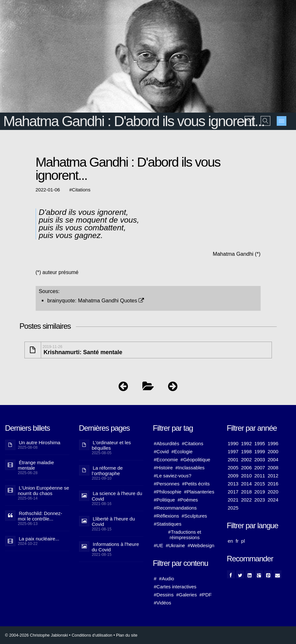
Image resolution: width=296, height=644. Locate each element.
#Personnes (167, 484)
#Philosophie (168, 492)
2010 (246, 476)
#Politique (165, 500)
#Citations (193, 443)
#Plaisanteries (199, 492)
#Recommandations (175, 508)
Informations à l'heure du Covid (116, 547)
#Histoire (163, 468)
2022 (246, 500)
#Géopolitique (196, 460)
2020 (273, 492)
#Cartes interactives (175, 587)
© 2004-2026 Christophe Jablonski (37, 635)
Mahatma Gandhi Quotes (111, 300)
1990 (233, 443)
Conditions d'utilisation (92, 635)
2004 (273, 460)
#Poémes (188, 500)
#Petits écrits (196, 484)
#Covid (161, 451)
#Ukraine (175, 545)
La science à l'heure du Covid (117, 496)
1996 (273, 443)
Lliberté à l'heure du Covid (113, 521)
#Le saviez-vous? (173, 476)
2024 (273, 500)
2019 (260, 492)
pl (243, 541)
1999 (260, 451)
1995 (260, 443)
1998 (246, 451)
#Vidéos (163, 603)
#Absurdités (167, 443)
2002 (246, 460)
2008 (273, 468)
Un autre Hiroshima (40, 442)
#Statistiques (168, 524)
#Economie (166, 460)
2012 (273, 476)
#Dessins (164, 595)
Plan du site (127, 635)
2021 (233, 500)
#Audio (167, 579)
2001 (233, 460)
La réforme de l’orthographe (107, 471)
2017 (233, 492)
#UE (159, 545)
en (231, 541)
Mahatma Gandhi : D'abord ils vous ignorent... (134, 121)
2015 (260, 484)
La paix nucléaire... (39, 539)
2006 (246, 468)
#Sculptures (194, 516)
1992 (246, 443)
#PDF (205, 595)
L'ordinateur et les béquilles (112, 445)
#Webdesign (201, 545)
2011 (260, 476)
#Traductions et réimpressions (185, 535)
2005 (233, 468)
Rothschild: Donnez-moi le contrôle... (40, 516)
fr (237, 541)
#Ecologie (182, 451)
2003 (260, 460)
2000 (273, 451)
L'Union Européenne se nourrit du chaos (44, 491)
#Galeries (186, 595)
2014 (246, 484)
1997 (233, 451)
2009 (233, 476)
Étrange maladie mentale (36, 465)
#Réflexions (166, 516)
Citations (81, 190)
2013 (233, 484)
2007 (260, 468)
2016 (273, 484)
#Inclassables (190, 468)
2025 (233, 508)
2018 (246, 492)
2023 (260, 500)
